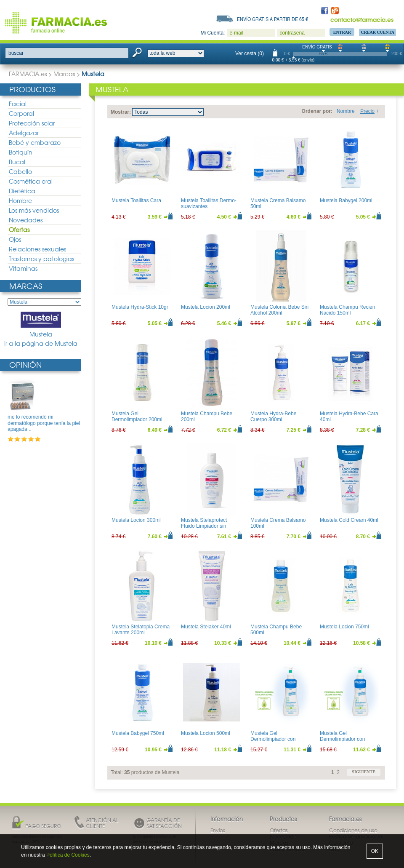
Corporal (21, 113)
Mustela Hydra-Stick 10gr (140, 307)
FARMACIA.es (28, 74)
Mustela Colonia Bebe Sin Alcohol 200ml (279, 310)
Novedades (26, 220)
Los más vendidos (34, 210)
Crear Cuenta (377, 32)
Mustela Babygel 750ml (138, 733)
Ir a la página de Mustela (41, 343)
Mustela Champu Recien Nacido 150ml (347, 310)
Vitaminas (23, 268)
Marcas (64, 74)
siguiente (364, 772)
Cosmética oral (31, 181)
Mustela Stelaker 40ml (206, 627)
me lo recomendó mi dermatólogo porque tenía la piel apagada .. (44, 423)
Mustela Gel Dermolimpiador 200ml (137, 417)
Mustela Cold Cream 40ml (349, 520)
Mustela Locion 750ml (344, 627)
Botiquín (21, 152)
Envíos (218, 830)
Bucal (17, 162)
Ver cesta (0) (250, 53)
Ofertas (19, 230)
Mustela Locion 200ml (206, 307)
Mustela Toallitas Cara (136, 200)
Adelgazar (24, 133)
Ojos (15, 239)
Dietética (22, 191)
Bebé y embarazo (35, 142)
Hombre (20, 200)
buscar (16, 53)
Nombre (346, 111)
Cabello (20, 171)
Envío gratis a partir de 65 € (273, 19)
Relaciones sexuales (37, 249)
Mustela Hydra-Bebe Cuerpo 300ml (273, 417)
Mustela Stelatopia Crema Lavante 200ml (141, 630)
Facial (18, 104)
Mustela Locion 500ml (206, 733)
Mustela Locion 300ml (136, 520)
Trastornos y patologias (41, 259)
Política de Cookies (68, 855)
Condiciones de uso (353, 830)
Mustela (41, 325)
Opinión (25, 365)
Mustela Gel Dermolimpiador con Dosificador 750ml (273, 739)
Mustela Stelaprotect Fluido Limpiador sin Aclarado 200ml (204, 526)
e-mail (236, 33)
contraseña (292, 33)
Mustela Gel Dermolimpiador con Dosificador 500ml (342, 739)
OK (375, 851)
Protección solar (32, 123)
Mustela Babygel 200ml (346, 200)
